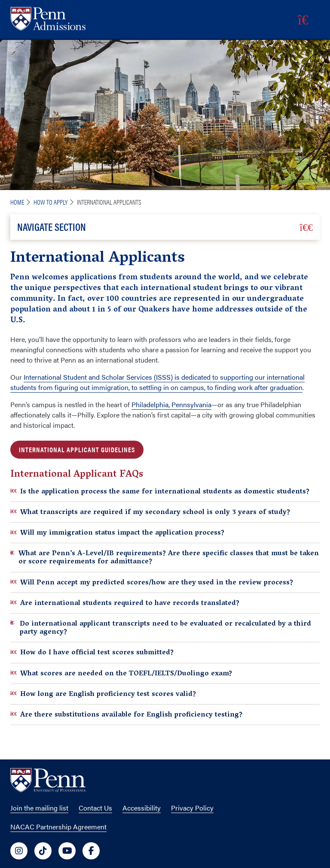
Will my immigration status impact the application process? (117, 533)
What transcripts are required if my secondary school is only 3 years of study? (150, 512)
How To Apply (50, 202)
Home (17, 202)
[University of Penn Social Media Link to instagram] (19, 851)
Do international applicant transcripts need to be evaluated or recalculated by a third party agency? (161, 628)
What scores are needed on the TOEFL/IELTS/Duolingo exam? (121, 673)
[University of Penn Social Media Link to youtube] (67, 851)
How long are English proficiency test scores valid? (103, 694)
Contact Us (95, 808)
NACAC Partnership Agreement (58, 827)
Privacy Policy (192, 808)
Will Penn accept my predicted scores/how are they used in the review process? (152, 582)
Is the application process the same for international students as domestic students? (160, 491)
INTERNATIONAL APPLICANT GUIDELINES (77, 449)
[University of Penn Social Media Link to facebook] (91, 851)
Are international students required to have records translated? (125, 603)
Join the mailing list (39, 808)
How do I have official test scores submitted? (92, 652)
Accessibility (142, 808)
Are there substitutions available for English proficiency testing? (126, 715)
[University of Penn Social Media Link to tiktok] (43, 851)
